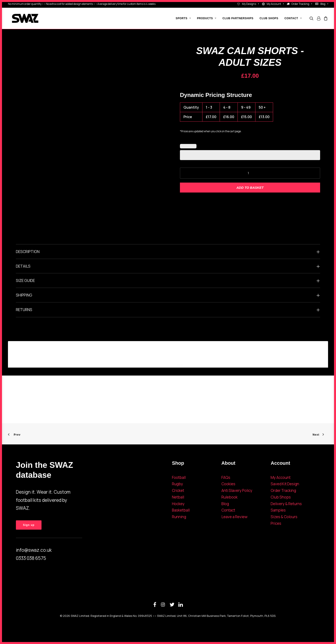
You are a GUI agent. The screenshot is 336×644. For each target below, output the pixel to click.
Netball (178, 497)
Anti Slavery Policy (237, 490)
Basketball (181, 510)
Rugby (177, 484)
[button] (312, 18)
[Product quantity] (250, 173)
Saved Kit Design (285, 484)
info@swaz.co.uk (34, 550)
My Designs (250, 4)
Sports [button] (183, 18)
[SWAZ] (21, 18)
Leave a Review (234, 517)
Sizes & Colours (284, 517)
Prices (276, 523)
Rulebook (229, 497)
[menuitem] (249, 4)
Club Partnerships (238, 18)
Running (179, 517)
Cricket (178, 490)
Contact (228, 510)
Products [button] (207, 18)
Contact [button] (293, 18)
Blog (324, 4)
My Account (275, 4)
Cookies (228, 484)
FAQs (226, 477)
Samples (278, 510)
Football (179, 477)
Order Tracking (302, 4)
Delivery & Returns (286, 504)
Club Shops (269, 18)
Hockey (178, 504)
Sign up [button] (29, 525)
